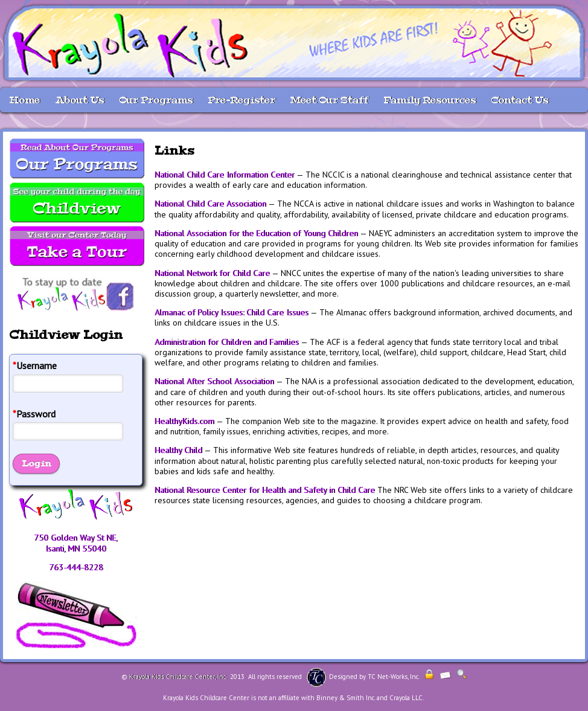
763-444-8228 (76, 567)
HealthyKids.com (184, 421)
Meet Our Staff (329, 100)
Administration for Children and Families (227, 342)
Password (34, 414)
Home (24, 100)
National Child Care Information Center (225, 175)
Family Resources (430, 100)
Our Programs (156, 100)
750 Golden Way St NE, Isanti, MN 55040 (76, 543)
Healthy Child (178, 450)
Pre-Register (241, 100)
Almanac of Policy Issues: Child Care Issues (232, 312)
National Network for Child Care (212, 273)
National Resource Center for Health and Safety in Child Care (265, 490)
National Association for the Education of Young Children (256, 233)
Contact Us (519, 100)
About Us (79, 100)
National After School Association (214, 381)
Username (35, 366)
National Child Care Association (210, 204)
